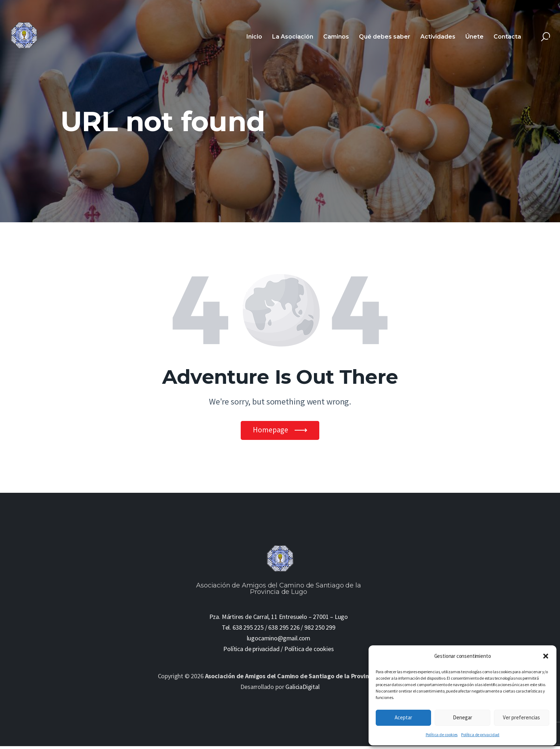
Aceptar (403, 717)
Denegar (462, 717)
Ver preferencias (521, 717)
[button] (546, 656)
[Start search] (546, 37)
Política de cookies (442, 735)
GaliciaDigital (302, 690)
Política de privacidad (480, 735)
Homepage (271, 431)
